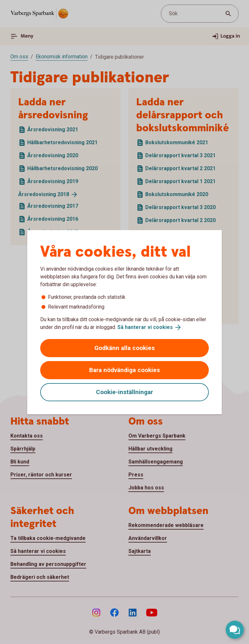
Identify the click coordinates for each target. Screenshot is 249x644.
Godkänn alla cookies (124, 348)
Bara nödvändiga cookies (124, 370)
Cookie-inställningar (124, 392)
